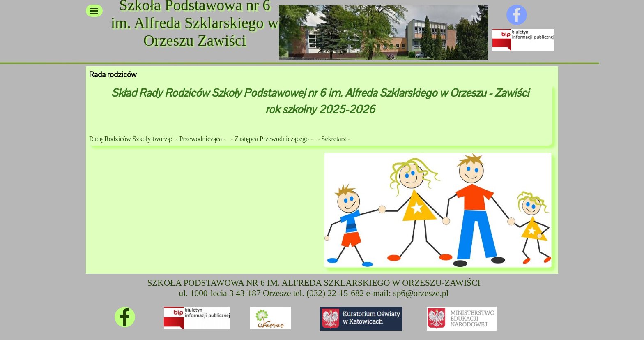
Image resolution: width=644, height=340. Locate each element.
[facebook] (517, 15)
